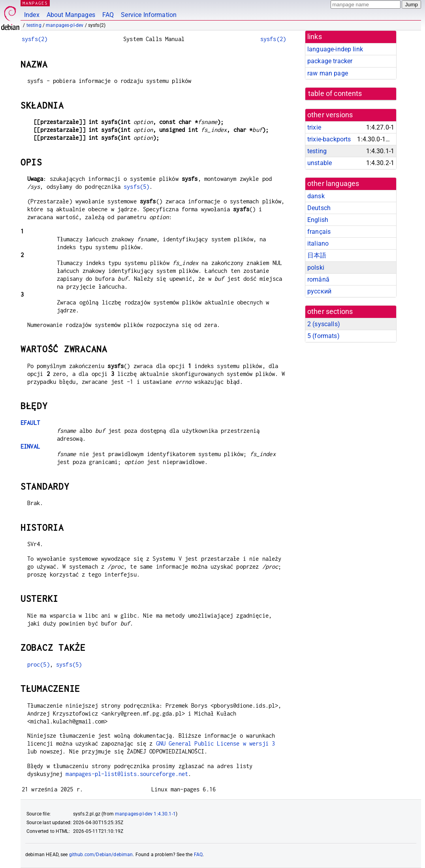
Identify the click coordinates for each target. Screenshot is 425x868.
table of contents (335, 94)
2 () (324, 324)
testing (34, 25)
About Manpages (71, 15)
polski (316, 268)
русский (319, 291)
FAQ (108, 15)
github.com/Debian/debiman (101, 855)
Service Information (149, 15)
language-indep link (335, 49)
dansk (316, 196)
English (318, 220)
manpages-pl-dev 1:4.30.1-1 (145, 814)
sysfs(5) (136, 187)
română (318, 279)
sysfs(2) (35, 39)
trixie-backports (329, 139)
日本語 (317, 255)
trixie (314, 127)
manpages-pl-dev (65, 25)
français (319, 232)
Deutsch (319, 208)
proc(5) (39, 664)
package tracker (330, 61)
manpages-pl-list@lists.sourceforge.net (127, 774)
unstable (320, 163)
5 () (323, 336)
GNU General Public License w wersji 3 (216, 743)
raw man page (328, 73)
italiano (318, 243)
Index (32, 15)
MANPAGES (35, 3)
